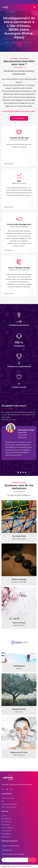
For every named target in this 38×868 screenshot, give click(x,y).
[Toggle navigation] (35, 7)
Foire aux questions (7, 826)
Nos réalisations (6, 817)
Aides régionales (6, 832)
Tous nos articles (7, 820)
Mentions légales (6, 866)
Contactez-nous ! (19, 118)
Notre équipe (6, 823)
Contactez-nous (7, 849)
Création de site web (27, 42)
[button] (18, 471)
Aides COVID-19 (6, 829)
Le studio (4, 814)
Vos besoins (15, 42)
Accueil (7, 42)
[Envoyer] (32, 858)
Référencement (6, 835)
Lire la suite (9, 164)
